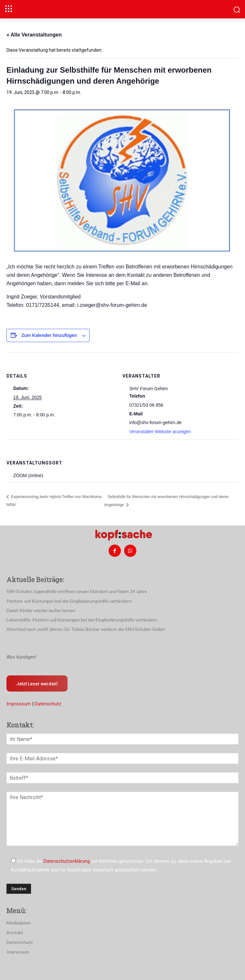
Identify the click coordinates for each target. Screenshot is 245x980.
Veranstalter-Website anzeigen (160, 432)
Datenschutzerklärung (67, 861)
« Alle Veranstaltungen (34, 35)
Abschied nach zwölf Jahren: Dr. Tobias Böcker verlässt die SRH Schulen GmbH (86, 629)
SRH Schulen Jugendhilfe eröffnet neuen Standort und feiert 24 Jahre (77, 591)
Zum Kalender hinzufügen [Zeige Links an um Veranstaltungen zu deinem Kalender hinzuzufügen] (49, 335)
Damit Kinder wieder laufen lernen (41, 610)
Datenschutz (48, 704)
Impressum (19, 704)
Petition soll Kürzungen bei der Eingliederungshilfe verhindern (69, 601)
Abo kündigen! (21, 657)
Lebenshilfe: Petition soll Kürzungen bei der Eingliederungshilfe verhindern (82, 620)
